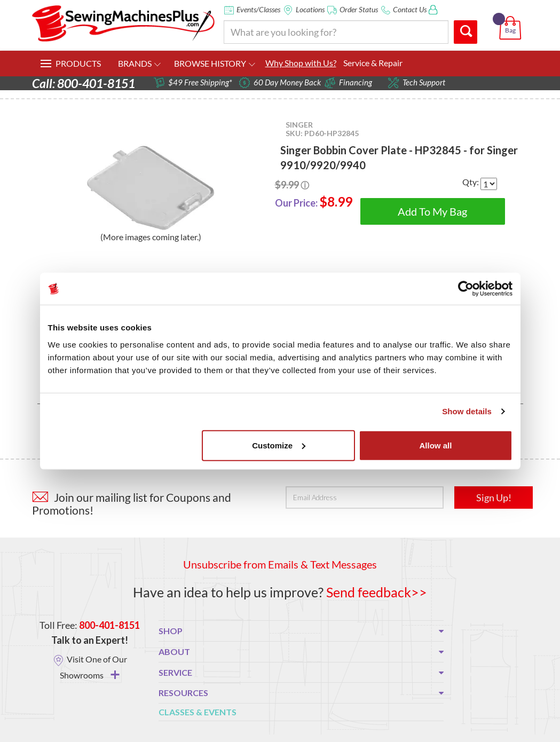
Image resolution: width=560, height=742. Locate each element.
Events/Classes (258, 9)
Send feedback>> (377, 592)
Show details (467, 411)
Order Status (359, 9)
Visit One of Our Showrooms (93, 667)
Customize (279, 445)
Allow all (436, 445)
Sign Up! (494, 498)
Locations (310, 9)
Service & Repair (373, 63)
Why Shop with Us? (301, 63)
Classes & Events (198, 711)
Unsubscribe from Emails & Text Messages (280, 564)
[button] (512, 15)
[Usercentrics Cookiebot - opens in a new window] (466, 289)
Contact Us (410, 9)
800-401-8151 (109, 625)
